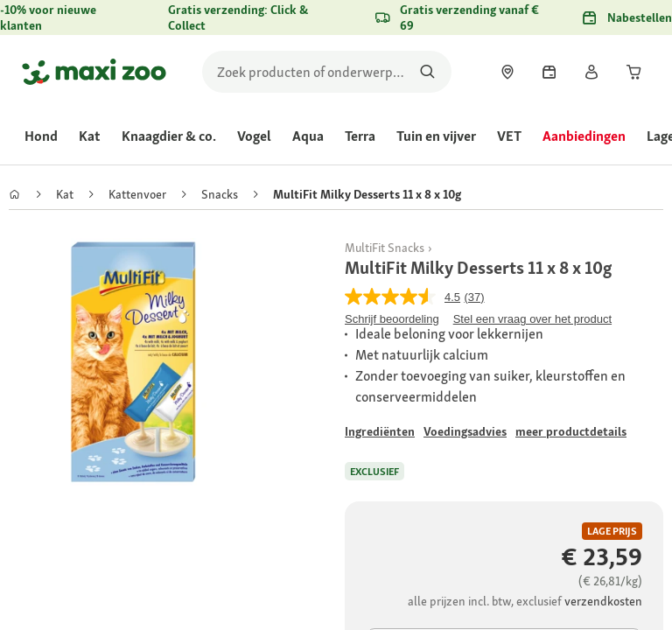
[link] (507, 72)
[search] (327, 72)
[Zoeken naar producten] (427, 72)
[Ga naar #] (380, 432)
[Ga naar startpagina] (94, 72)
